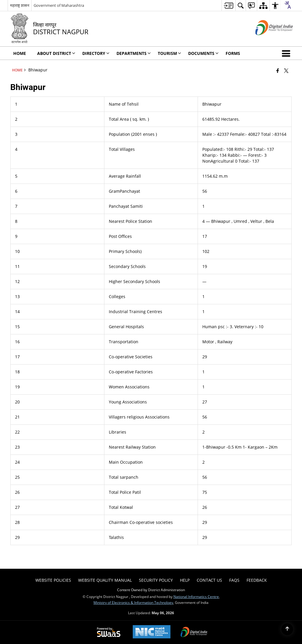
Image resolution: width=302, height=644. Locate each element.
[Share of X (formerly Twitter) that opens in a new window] (286, 71)
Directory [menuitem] (96, 53)
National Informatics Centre (196, 596)
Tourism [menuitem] (169, 53)
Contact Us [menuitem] (209, 580)
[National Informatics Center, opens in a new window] (152, 632)
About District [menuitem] (56, 53)
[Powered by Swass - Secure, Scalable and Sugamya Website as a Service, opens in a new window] (109, 632)
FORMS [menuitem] (233, 53)
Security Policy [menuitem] (156, 580)
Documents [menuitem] (203, 53)
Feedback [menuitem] (257, 580)
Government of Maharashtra (59, 5)
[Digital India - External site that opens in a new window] (267, 40)
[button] (287, 53)
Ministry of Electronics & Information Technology (133, 602)
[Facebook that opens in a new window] (278, 71)
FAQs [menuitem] (234, 580)
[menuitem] (228, 5)
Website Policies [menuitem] (53, 580)
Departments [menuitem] (134, 53)
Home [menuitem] (20, 53)
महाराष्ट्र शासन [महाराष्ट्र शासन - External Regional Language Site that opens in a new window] (20, 5)
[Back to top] (287, 629)
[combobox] (288, 5)
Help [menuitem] (185, 580)
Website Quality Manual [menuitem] (105, 580)
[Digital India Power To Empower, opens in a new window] (194, 632)
